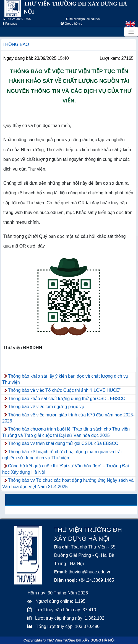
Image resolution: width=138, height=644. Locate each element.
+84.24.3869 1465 (17, 19)
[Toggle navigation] (131, 32)
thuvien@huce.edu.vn (83, 19)
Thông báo (16, 44)
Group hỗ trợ (71, 24)
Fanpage (10, 24)
